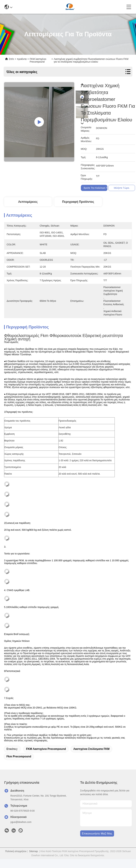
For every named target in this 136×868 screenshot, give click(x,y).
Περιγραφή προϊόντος (78, 202)
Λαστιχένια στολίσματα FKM (91, 749)
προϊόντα (22, 59)
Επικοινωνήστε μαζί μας (97, 834)
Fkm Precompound (19, 756)
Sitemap (33, 851)
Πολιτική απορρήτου (16, 851)
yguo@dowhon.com (21, 822)
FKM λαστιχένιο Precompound (46, 749)
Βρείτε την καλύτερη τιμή (97, 188)
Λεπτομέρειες (28, 202)
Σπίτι (11, 59)
